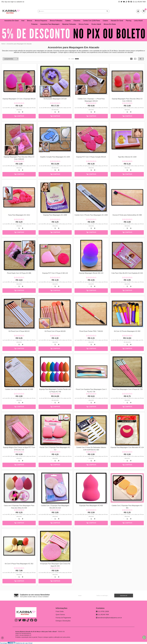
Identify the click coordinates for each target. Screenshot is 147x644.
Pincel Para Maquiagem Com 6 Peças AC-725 (127, 389)
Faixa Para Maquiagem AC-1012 (19, 215)
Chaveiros (77, 21)
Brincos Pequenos (41, 21)
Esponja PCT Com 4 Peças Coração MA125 (91, 157)
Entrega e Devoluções (63, 621)
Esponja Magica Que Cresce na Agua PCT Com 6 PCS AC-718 (19, 449)
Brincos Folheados (56, 21)
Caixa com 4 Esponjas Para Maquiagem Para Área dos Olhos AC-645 (19, 507)
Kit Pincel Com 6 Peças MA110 (19, 331)
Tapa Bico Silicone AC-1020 (127, 157)
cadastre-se (20, 2)
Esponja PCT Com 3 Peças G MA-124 (55, 273)
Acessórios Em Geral (11, 21)
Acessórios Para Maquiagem (50, 24)
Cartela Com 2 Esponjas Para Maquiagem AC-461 (127, 507)
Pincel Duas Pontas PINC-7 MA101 (91, 331)
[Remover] (15, 112)
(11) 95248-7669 (139, 2)
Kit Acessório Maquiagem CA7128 (55, 99)
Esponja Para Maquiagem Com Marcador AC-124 (127, 447)
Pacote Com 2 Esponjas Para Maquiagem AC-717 (55, 449)
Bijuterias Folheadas (69, 24)
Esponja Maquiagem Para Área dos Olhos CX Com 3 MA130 (19, 158)
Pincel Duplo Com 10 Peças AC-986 (19, 273)
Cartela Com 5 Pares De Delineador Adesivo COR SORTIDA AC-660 (91, 449)
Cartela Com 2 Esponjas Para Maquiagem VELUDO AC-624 (55, 507)
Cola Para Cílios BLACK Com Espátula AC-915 (127, 273)
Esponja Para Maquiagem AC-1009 (55, 215)
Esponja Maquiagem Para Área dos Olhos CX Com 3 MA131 (127, 100)
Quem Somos (60, 615)
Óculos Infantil (96, 24)
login (12, 2)
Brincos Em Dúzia (110, 24)
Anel (23, 21)
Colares (105, 21)
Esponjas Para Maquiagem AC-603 (91, 506)
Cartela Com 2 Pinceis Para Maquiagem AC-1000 (91, 215)
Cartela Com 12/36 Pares (92, 21)
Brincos (30, 21)
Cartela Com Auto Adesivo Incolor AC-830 (19, 389)
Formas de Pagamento (63, 618)
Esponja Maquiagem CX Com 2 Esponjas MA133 (19, 99)
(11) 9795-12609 (102, 611)
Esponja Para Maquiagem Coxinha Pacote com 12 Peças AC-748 (55, 390)
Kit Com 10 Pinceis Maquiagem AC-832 (127, 331)
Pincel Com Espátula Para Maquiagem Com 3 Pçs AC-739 (91, 390)
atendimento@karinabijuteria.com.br (109, 618)
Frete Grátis (60, 611)
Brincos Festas (84, 24)
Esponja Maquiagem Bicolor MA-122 (91, 273)
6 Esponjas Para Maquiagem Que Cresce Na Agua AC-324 (55, 565)
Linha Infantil (138, 21)
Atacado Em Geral (117, 21)
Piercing (129, 21)
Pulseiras (34, 24)
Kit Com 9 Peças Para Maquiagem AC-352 (19, 564)
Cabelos (68, 21)
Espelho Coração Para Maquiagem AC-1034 (55, 157)
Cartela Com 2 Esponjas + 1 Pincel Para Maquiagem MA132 (91, 100)
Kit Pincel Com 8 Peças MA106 (55, 331)
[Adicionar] (23, 112)
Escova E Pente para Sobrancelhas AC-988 (127, 215)
